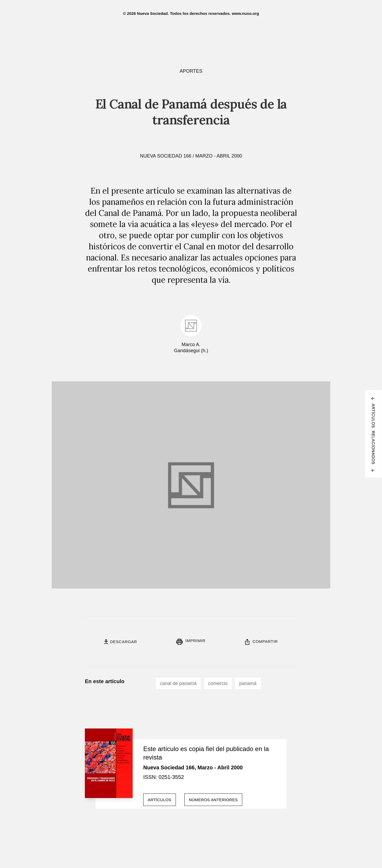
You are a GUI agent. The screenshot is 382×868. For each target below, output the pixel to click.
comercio (218, 683)
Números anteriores (213, 800)
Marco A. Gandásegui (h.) (191, 348)
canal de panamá (178, 683)
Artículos (160, 800)
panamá (248, 683)
